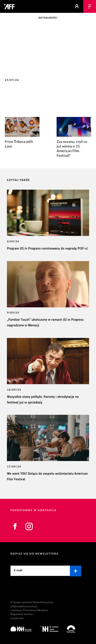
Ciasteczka (17, 618)
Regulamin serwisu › (23, 614)
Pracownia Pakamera (36, 610)
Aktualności (48, 18)
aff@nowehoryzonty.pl (24, 606)
